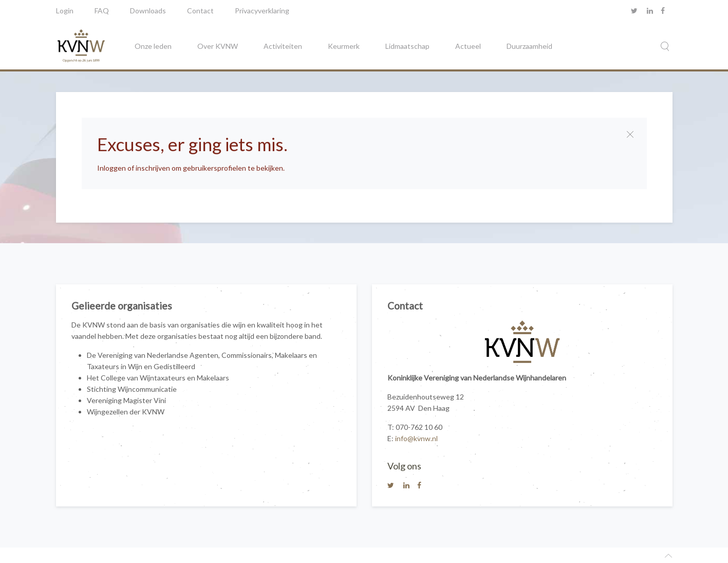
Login (65, 11)
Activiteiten (283, 46)
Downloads (148, 11)
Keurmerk (344, 46)
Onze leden (153, 46)
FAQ (102, 11)
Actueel (468, 46)
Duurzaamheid (529, 46)
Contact (200, 11)
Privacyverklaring (262, 11)
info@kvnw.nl (416, 438)
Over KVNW (218, 46)
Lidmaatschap (407, 46)
